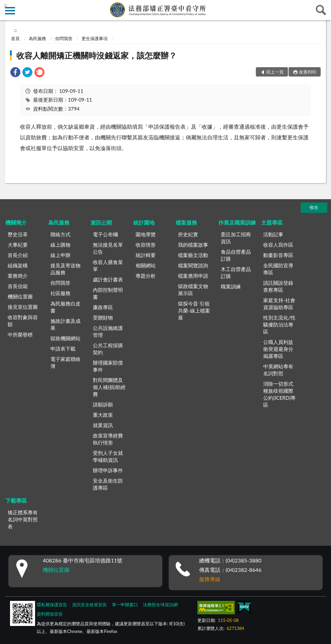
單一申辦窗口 (125, 605)
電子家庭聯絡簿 (65, 362)
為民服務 (37, 38)
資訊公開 (101, 222)
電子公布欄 (105, 234)
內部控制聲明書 (108, 293)
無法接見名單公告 (108, 248)
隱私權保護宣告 (52, 605)
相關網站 (146, 265)
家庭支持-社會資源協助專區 (279, 304)
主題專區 (272, 222)
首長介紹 (18, 255)
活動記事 (273, 234)
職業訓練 (231, 286)
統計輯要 (146, 255)
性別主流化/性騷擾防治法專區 (279, 325)
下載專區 (16, 500)
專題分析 (146, 276)
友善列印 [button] (308, 72)
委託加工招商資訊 (236, 238)
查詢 (321, 10)
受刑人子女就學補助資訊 (108, 456)
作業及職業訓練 (237, 222)
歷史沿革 (18, 234)
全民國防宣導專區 (278, 269)
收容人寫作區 (278, 245)
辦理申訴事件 (108, 470)
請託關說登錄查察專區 (278, 286)
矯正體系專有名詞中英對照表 (23, 519)
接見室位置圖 (23, 307)
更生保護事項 (95, 38)
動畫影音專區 (278, 255)
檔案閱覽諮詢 (193, 265)
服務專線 (210, 579)
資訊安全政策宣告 (90, 605)
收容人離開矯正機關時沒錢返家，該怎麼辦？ (97, 55)
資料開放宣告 (50, 614)
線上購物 (60, 245)
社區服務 (60, 293)
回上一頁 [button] (275, 72)
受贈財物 (103, 317)
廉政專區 (103, 307)
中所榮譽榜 (20, 335)
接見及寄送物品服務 (65, 269)
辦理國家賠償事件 (108, 366)
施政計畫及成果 (65, 324)
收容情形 (146, 245)
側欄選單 (10, 11)
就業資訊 (103, 425)
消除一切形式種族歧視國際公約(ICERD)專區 (279, 394)
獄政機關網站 (65, 338)
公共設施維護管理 (108, 331)
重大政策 (103, 415)
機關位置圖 (20, 296)
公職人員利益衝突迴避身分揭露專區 (278, 349)
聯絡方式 (60, 234)
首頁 (15, 38)
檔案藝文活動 (193, 255)
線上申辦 (60, 255)
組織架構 (18, 265)
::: (5, 5)
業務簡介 (18, 276)
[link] (15, 73)
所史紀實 (188, 234)
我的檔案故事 (193, 245)
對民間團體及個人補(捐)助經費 (109, 387)
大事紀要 (18, 245)
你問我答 (64, 38)
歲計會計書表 (108, 279)
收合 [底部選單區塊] (314, 207)
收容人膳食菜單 (108, 266)
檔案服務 (186, 222)
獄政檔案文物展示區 (193, 290)
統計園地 (144, 222)
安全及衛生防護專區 (108, 484)
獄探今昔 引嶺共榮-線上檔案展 (194, 310)
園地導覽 (146, 234)
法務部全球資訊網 (160, 605)
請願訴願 (103, 404)
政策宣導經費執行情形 (108, 439)
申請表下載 (63, 349)
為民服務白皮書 (65, 307)
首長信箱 (18, 286)
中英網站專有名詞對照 (278, 370)
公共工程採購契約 (108, 349)
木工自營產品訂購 (236, 273)
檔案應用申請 (193, 276)
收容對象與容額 (23, 321)
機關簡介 (16, 222)
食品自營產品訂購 (236, 255)
